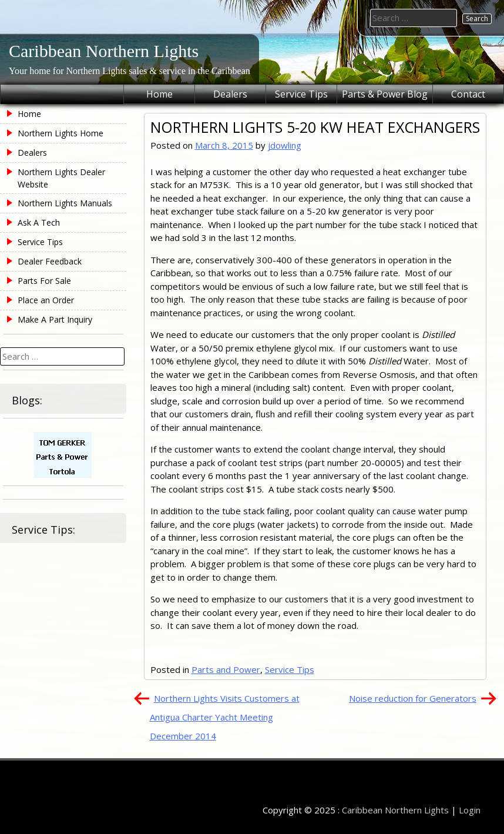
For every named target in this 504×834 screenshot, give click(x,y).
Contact (468, 94)
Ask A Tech (39, 222)
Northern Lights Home (61, 133)
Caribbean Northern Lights (104, 51)
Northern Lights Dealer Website (61, 178)
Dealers (230, 94)
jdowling (285, 145)
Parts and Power (226, 669)
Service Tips (301, 94)
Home (159, 94)
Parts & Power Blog (385, 94)
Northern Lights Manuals (65, 203)
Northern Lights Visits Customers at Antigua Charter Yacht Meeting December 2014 (225, 717)
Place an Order (46, 300)
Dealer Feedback (50, 261)
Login (470, 810)
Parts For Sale (44, 281)
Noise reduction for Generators (413, 698)
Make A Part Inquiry (55, 319)
